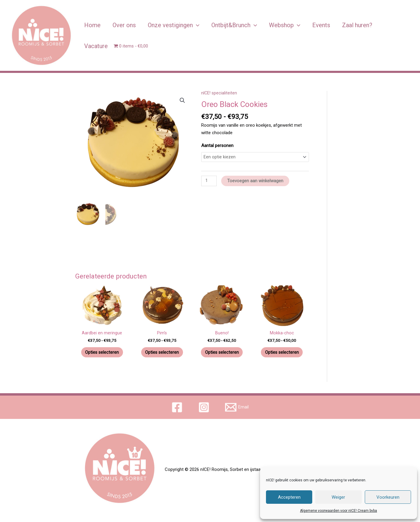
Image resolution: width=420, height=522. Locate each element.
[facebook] (178, 409)
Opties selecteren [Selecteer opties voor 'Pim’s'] (162, 353)
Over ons (124, 25)
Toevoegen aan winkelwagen (256, 181)
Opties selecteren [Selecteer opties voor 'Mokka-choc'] (282, 353)
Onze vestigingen (174, 25)
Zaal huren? (357, 25)
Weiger (338, 497)
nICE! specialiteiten (220, 93)
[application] (196, 25)
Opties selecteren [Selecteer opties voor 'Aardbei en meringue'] (102, 353)
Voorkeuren (388, 497)
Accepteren (289, 497)
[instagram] (205, 409)
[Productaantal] (209, 182)
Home (92, 25)
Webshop (285, 25)
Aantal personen (217, 146)
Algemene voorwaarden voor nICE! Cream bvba (339, 511)
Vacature (96, 46)
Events (321, 25)
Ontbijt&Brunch (234, 25)
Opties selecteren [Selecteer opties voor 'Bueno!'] (222, 353)
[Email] (237, 409)
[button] (182, 101)
